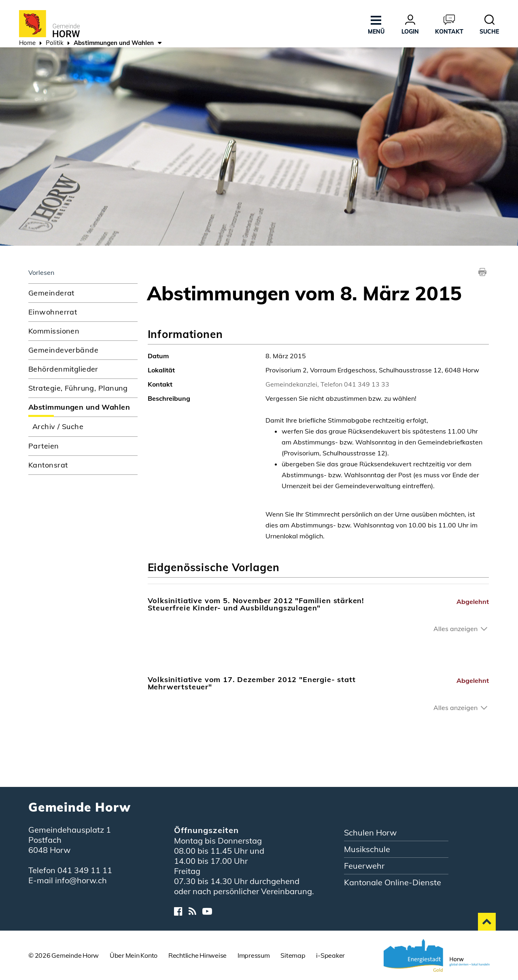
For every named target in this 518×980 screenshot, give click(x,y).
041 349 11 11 (85, 870)
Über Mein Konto (134, 955)
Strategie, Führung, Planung (78, 388)
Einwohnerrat (53, 312)
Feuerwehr (364, 866)
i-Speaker (330, 955)
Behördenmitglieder (63, 369)
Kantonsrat (48, 465)
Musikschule (367, 849)
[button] (55, 44)
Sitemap (293, 955)
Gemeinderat (51, 293)
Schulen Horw (370, 832)
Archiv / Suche (58, 426)
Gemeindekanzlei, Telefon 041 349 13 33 (327, 384)
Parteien (44, 446)
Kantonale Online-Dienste (393, 882)
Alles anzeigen (455, 629)
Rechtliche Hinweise (197, 955)
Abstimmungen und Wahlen (83, 407)
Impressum (254, 955)
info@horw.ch (81, 880)
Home (27, 43)
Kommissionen (54, 331)
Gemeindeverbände (63, 350)
